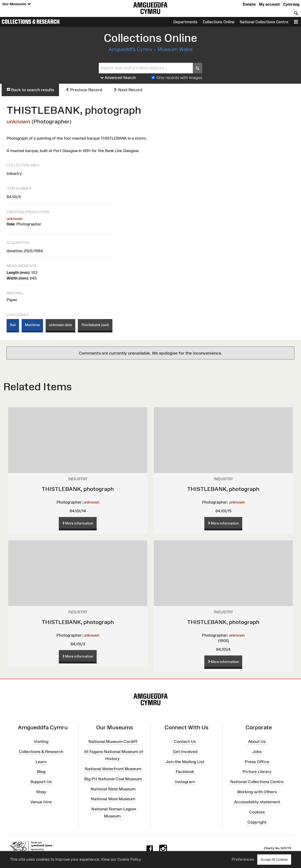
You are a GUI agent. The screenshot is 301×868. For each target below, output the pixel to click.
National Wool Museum (113, 799)
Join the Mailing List (185, 761)
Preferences (243, 859)
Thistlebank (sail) (95, 325)
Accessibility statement (257, 802)
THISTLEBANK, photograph (78, 489)
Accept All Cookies (274, 859)
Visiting (41, 742)
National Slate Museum (113, 789)
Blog (41, 772)
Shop (41, 792)
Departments (185, 22)
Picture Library (257, 772)
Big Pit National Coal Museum (113, 779)
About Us (257, 742)
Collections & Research (31, 22)
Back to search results (30, 90)
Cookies (257, 812)
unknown (18, 121)
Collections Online (219, 22)
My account (269, 4)
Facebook (185, 772)
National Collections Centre (264, 22)
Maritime (32, 325)
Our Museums (17, 4)
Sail (13, 325)
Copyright (257, 822)
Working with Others (257, 792)
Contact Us (185, 742)
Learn (41, 761)
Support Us (41, 782)
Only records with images (179, 78)
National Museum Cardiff (113, 742)
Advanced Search (118, 78)
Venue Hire (41, 802)
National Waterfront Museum (113, 769)
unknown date (60, 325)
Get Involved (185, 752)
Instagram (185, 782)
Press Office (257, 761)
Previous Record (84, 90)
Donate (249, 4)
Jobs (257, 752)
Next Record (128, 90)
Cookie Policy (129, 859)
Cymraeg (291, 4)
